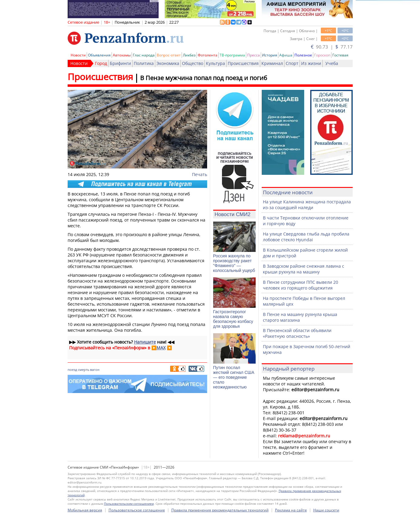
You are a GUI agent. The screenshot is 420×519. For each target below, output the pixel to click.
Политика (144, 63)
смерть (84, 370)
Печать (200, 174)
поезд (72, 370)
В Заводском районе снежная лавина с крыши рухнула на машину (304, 269)
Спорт (292, 63)
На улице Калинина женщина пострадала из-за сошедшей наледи (307, 205)
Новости (78, 55)
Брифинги (120, 63)
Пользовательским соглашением (129, 504)
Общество (193, 63)
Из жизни (311, 63)
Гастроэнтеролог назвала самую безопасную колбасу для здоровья (233, 319)
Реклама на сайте (291, 510)
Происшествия (243, 63)
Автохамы (122, 55)
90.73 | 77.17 (332, 47)
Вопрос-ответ (169, 55)
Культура (215, 63)
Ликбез (189, 55)
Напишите (145, 342)
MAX (161, 348)
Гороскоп (322, 55)
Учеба (332, 63)
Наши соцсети (326, 510)
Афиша (286, 55)
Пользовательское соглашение (137, 510)
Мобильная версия (85, 510)
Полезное (303, 55)
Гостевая (340, 55)
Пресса (254, 55)
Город (101, 63)
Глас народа (144, 55)
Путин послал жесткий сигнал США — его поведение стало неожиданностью (234, 377)
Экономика (168, 63)
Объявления (99, 55)
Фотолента (208, 55)
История (270, 55)
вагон (95, 370)
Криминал (272, 63)
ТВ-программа (232, 55)
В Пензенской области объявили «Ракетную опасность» (297, 333)
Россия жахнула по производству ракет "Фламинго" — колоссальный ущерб (234, 263)
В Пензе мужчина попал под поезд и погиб (204, 78)
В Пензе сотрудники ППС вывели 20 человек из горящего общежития (301, 285)
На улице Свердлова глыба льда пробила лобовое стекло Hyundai (306, 237)
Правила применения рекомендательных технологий (220, 510)
